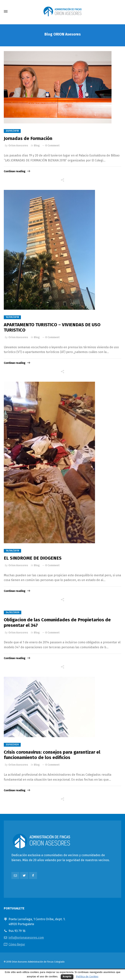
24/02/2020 (13, 612)
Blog (37, 146)
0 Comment (52, 146)
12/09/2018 (12, 317)
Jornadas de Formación (28, 138)
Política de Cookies (87, 977)
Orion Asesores (18, 146)
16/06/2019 (12, 551)
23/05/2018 (12, 131)
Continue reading (15, 171)
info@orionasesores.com (26, 938)
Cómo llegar (17, 944)
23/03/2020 (12, 745)
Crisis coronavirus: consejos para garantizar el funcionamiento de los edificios (52, 755)
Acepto (67, 976)
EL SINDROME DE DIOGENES (33, 558)
